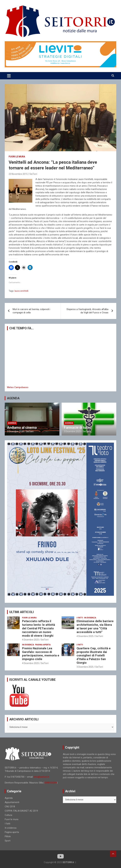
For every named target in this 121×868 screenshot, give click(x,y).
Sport (8, 841)
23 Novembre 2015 (18, 174)
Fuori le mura (17, 157)
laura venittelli (21, 291)
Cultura (8, 815)
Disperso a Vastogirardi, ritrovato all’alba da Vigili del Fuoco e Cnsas (88, 311)
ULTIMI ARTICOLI (22, 612)
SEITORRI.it (68, 862)
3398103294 (51, 783)
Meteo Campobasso (18, 387)
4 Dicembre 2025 (30, 640)
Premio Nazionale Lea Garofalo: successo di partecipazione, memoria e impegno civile (41, 654)
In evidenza (90, 618)
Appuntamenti (12, 802)
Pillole (8, 836)
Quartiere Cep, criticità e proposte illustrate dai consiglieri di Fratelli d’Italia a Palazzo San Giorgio (94, 655)
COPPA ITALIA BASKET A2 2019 (21, 811)
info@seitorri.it (41, 777)
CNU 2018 (10, 807)
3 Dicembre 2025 (16, 431)
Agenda (12, 423)
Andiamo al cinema (22, 428)
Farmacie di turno (78, 428)
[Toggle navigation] (9, 76)
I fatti (80, 618)
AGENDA (13, 398)
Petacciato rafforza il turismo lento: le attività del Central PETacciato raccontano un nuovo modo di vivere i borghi (39, 628)
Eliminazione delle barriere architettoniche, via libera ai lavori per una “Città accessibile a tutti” (95, 626)
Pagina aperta (43, 645)
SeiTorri (33, 174)
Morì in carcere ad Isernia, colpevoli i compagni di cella (31, 311)
